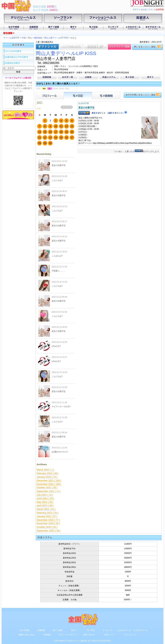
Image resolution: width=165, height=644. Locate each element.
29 (45, 143)
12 (66, 126)
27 (72, 138)
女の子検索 (14, 28)
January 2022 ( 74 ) (47, 477)
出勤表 (88, 77)
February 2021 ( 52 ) (48, 513)
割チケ (73, 28)
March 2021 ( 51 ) (46, 509)
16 (50, 132)
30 (50, 143)
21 (39, 138)
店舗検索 (34, 28)
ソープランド (63, 19)
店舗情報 (47, 77)
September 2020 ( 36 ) (49, 531)
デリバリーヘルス (23, 19)
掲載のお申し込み (27, 635)
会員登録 (160, 9)
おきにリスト (148, 9)
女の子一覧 (68, 77)
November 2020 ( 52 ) (48, 523)
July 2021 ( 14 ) (45, 495)
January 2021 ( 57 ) (47, 516)
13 (72, 126)
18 (61, 132)
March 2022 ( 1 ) (45, 470)
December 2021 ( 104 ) (49, 480)
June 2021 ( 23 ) (45, 498)
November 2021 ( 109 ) (49, 484)
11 (61, 126)
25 (61, 138)
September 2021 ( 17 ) (49, 491)
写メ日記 (93, 28)
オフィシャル (47, 47)
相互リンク (109, 635)
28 (39, 143)
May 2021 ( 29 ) (45, 502)
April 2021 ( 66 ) (45, 505)
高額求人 (143, 19)
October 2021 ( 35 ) (47, 488)
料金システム (109, 77)
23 (50, 138)
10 (56, 126)
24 (56, 138)
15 (45, 132)
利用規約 (47, 635)
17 (56, 132)
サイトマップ (130, 635)
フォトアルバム (106, 96)
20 (72, 132)
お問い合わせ (89, 635)
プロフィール (50, 96)
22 (45, 138)
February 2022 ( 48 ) (48, 473)
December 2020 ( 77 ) (48, 520)
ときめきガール (133, 28)
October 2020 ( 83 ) (47, 527)
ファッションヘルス (103, 19)
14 (39, 132)
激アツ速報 (54, 28)
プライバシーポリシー (68, 635)
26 (66, 138)
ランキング (113, 28)
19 (66, 132)
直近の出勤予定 (86, 108)
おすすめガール (153, 28)
